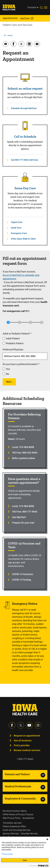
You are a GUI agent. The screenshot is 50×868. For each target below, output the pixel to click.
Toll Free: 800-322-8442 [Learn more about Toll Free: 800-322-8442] (25, 453)
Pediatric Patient (15, 343)
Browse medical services (27, 750)
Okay (25, 860)
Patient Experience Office (14, 826)
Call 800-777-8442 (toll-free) (25, 160)
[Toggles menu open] (46, 8)
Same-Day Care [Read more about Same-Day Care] (25, 188)
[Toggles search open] (42, 8)
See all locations (23, 740)
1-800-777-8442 (25, 759)
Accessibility (28, 818)
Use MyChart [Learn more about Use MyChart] (19, 517)
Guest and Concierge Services (17, 830)
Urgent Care (17, 222)
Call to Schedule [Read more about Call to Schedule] (25, 136)
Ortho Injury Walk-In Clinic (23, 239)
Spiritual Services (11, 834)
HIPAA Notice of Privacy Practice (18, 814)
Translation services (12, 823)
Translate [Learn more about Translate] (32, 7)
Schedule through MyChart (24, 108)
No (8, 374)
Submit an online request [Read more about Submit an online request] (25, 88)
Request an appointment (27, 736)
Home (10, 35)
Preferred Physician (13, 350)
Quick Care (16, 228)
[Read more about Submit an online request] (25, 78)
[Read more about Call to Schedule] (25, 126)
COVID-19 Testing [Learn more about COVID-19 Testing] (21, 580)
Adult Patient (13, 338)
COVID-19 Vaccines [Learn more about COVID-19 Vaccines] (22, 574)
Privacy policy (7, 854)
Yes (8, 369)
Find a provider (22, 745)
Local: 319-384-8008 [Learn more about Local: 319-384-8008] (23, 447)
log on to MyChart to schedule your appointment (21, 277)
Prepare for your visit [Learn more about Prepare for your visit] (23, 523)
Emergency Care (19, 233)
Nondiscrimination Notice (15, 811)
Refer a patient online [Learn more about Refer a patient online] (23, 458)
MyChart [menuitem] (25, 18)
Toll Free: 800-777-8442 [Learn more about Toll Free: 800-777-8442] (25, 512)
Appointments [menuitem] (10, 18)
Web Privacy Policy (12, 818)
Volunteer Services (29, 834)
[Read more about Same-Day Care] (25, 177)
